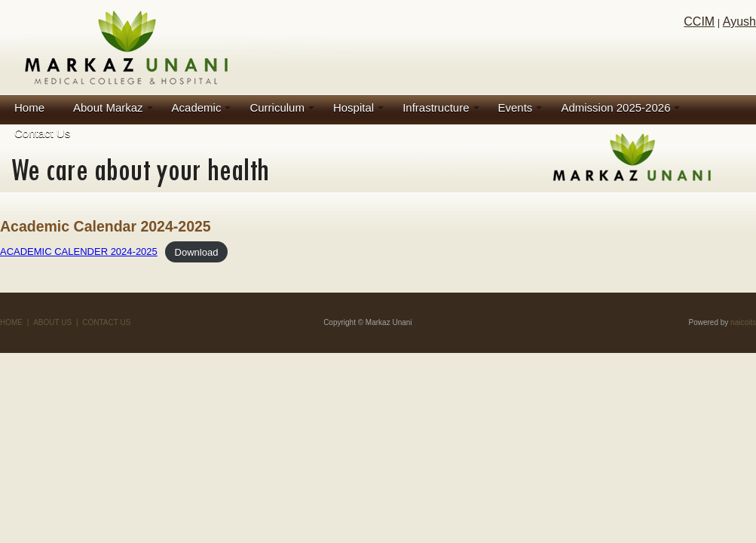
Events (516, 107)
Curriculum (277, 107)
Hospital (354, 107)
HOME (11, 322)
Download (197, 252)
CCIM (699, 21)
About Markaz (108, 107)
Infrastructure (436, 107)
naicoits (743, 322)
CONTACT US (106, 322)
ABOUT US (52, 322)
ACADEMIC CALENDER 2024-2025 (79, 252)
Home (29, 107)
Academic (197, 107)
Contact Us (42, 133)
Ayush (739, 21)
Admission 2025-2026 (615, 107)
